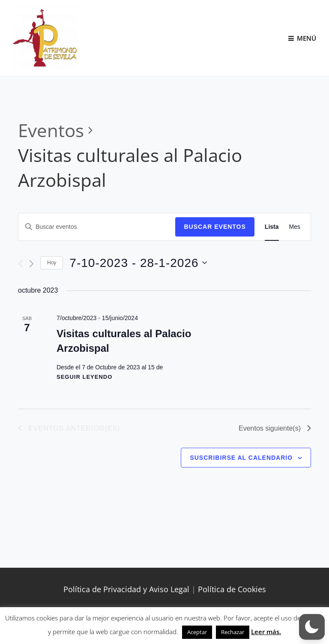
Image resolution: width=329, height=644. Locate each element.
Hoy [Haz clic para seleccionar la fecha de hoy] (52, 263)
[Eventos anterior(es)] (20, 264)
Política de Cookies (232, 589)
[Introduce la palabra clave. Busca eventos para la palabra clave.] (97, 227)
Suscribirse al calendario (241, 458)
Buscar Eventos (215, 227)
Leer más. (266, 632)
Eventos (51, 130)
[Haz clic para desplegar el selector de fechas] (138, 263)
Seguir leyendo (84, 377)
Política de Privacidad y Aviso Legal (126, 589)
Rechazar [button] (233, 632)
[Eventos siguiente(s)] (31, 264)
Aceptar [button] (197, 632)
